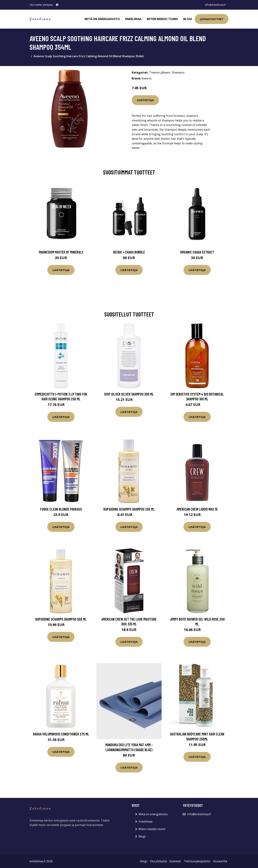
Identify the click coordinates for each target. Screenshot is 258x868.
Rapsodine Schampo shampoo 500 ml (61, 619)
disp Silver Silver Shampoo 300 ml (129, 394)
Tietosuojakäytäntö (197, 861)
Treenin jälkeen (160, 72)
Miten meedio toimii (162, 19)
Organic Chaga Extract (197, 252)
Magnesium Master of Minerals (61, 252)
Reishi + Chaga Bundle (129, 252)
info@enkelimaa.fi (215, 5)
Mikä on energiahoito (153, 814)
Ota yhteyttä (158, 861)
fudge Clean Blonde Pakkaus (61, 509)
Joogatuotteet (212, 19)
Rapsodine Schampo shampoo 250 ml (129, 509)
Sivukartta (220, 861)
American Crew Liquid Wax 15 (197, 509)
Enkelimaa (133, 19)
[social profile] (57, 5)
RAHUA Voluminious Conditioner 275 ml (61, 734)
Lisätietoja (145, 100)
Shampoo (178, 72)
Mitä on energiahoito (102, 19)
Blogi (188, 19)
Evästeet (175, 861)
